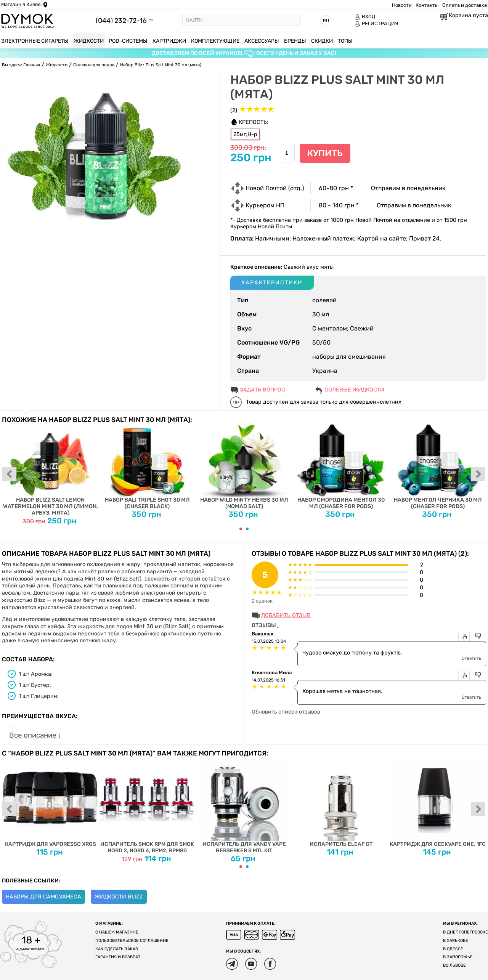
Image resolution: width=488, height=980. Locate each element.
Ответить (471, 658)
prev (10, 475)
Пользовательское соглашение (132, 941)
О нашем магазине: (117, 932)
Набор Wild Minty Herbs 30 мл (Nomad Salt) (244, 467)
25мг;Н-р (245, 134)
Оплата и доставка (465, 5)
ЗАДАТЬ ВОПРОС (262, 390)
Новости (402, 5)
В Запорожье (458, 957)
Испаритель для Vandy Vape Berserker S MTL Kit (244, 805)
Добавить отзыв (286, 615)
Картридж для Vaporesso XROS (50, 802)
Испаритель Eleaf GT (341, 802)
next (478, 475)
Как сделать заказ (117, 949)
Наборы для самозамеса (43, 897)
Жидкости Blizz (119, 897)
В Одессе (453, 949)
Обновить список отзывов (286, 712)
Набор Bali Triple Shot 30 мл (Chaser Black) (147, 467)
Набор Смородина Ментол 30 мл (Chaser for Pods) (341, 467)
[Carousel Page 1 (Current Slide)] (241, 529)
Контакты (427, 5)
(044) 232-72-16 (121, 20)
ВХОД (365, 17)
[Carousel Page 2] (247, 529)
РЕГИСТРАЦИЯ (376, 24)
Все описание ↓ (35, 735)
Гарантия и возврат (118, 957)
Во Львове (454, 965)
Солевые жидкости (354, 390)
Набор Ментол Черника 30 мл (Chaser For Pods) (438, 467)
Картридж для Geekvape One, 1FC (438, 802)
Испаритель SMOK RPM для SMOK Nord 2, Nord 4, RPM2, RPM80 (147, 805)
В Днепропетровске (466, 932)
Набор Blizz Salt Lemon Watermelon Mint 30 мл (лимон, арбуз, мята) (50, 470)
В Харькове (456, 941)
